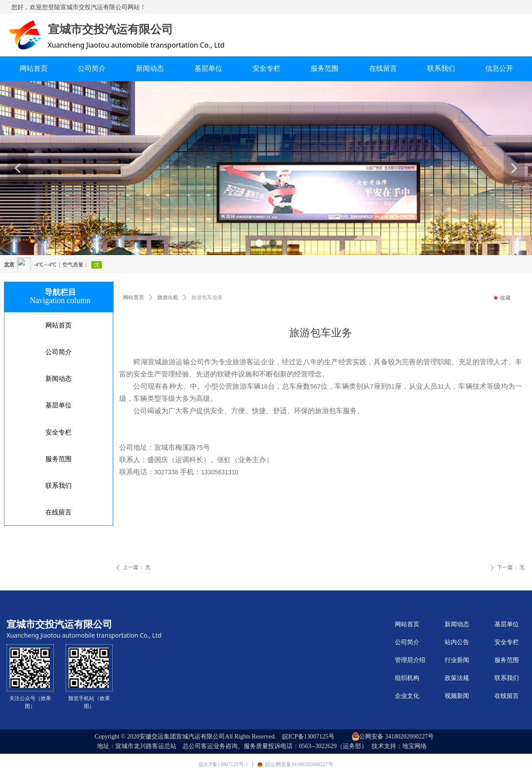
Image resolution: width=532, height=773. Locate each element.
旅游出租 (168, 297)
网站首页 (134, 297)
